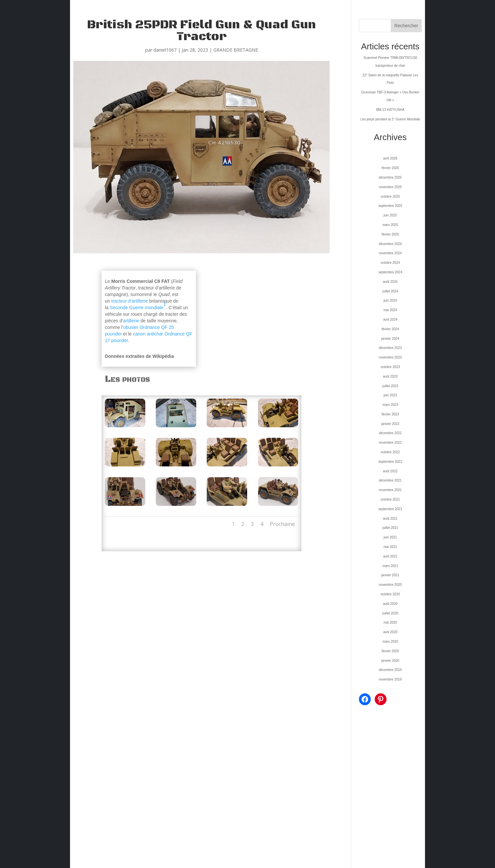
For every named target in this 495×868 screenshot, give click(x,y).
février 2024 (390, 329)
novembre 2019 (390, 679)
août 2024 (390, 282)
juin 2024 (390, 300)
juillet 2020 (390, 613)
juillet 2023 (390, 386)
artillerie (131, 321)
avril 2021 (390, 556)
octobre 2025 (390, 197)
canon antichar (148, 334)
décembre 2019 (390, 670)
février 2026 (390, 168)
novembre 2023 (390, 357)
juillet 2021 (390, 528)
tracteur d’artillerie (130, 301)
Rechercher (406, 26)
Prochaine (282, 524)
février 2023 (390, 414)
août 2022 (390, 471)
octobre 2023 (390, 367)
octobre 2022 (390, 452)
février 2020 (390, 651)
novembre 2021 (390, 490)
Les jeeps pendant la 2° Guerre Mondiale (390, 119)
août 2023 (390, 376)
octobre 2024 (390, 263)
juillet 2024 (390, 291)
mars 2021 (390, 566)
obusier (131, 327)
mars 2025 (390, 225)
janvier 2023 (390, 424)
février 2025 (390, 234)
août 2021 (390, 519)
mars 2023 (390, 405)
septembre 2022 (390, 462)
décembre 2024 (390, 244)
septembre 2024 (390, 272)
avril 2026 (390, 158)
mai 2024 (390, 310)
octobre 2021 (390, 499)
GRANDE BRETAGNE (236, 50)
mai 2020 (390, 622)
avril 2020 (390, 632)
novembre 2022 (390, 443)
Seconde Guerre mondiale (137, 308)
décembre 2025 (390, 177)
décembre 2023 (390, 348)
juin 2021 (390, 537)
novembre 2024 (390, 253)
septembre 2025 (390, 206)
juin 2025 (390, 215)
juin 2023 (390, 395)
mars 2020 (390, 642)
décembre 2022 (390, 433)
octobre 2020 (390, 594)
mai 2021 (390, 547)
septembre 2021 (390, 509)
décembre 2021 (390, 480)
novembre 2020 (390, 585)
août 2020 (390, 604)
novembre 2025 (390, 187)
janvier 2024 (390, 339)
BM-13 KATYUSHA (390, 110)
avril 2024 (390, 320)
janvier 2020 (390, 661)
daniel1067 (165, 50)
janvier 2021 (390, 575)
